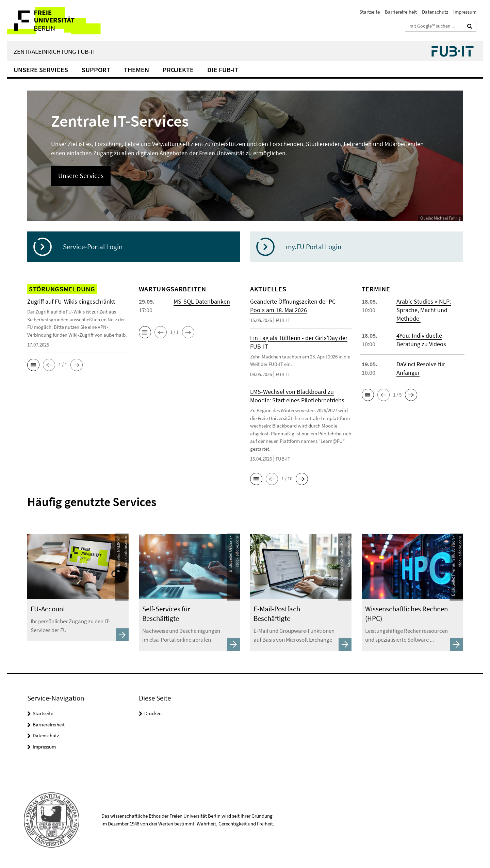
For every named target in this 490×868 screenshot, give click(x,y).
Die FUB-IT (223, 70)
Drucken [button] (153, 713)
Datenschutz (435, 12)
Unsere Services (41, 70)
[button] (33, 365)
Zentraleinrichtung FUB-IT (55, 51)
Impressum (465, 12)
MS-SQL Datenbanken (202, 301)
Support (96, 70)
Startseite (370, 12)
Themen (136, 70)
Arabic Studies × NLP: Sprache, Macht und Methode (424, 310)
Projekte (178, 70)
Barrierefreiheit (401, 12)
